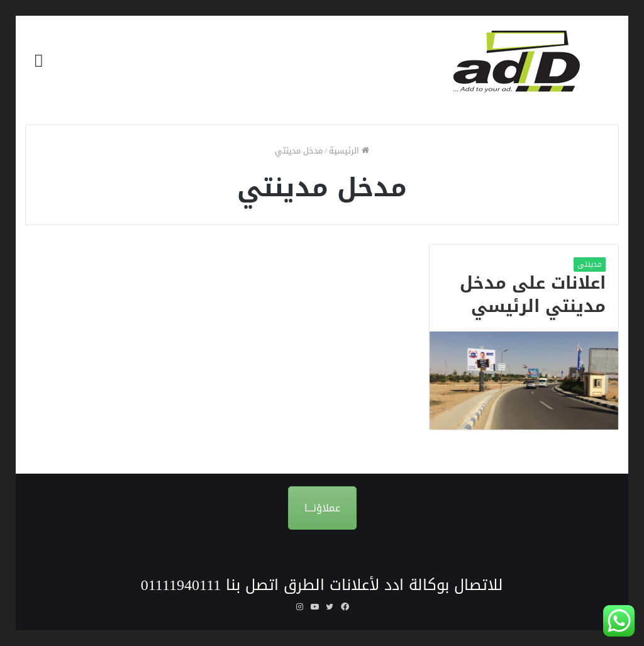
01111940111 (181, 585)
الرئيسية (349, 151)
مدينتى (590, 264)
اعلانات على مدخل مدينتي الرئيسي (533, 295)
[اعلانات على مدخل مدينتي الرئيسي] (524, 381)
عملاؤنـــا (322, 508)
